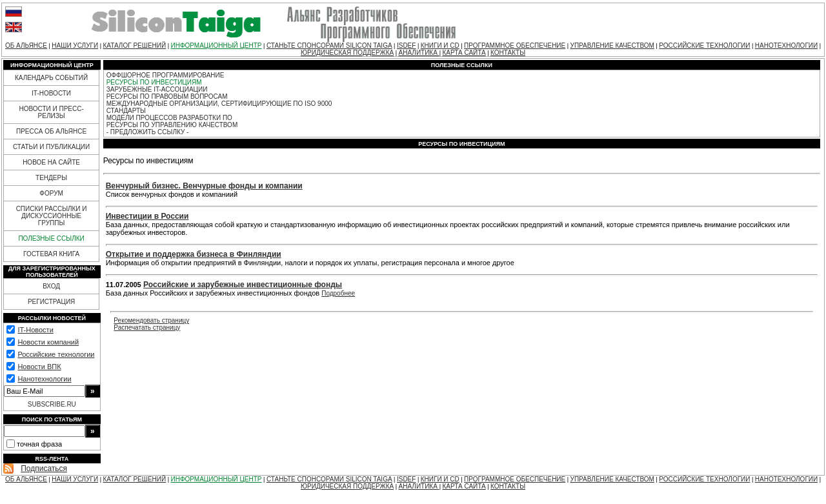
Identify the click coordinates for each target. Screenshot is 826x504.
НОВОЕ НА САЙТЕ (51, 162)
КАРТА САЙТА (464, 53)
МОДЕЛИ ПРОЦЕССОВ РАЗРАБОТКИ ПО (169, 118)
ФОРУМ (51, 193)
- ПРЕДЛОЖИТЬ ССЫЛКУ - (148, 132)
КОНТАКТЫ (508, 53)
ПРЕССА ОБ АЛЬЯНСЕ (51, 131)
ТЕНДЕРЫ (51, 178)
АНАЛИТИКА (419, 53)
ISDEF (406, 45)
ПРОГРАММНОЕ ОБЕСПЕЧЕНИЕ (515, 45)
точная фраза (39, 444)
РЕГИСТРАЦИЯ (51, 302)
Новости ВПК (39, 367)
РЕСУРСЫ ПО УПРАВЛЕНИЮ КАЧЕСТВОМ (172, 125)
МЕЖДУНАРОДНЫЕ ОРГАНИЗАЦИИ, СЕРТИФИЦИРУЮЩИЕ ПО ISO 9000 (219, 104)
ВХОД (51, 286)
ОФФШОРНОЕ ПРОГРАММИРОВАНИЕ (166, 75)
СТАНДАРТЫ (126, 111)
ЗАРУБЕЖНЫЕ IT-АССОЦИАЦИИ (157, 89)
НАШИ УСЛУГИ (75, 45)
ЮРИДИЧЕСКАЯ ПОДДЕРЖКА (347, 53)
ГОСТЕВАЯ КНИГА (51, 254)
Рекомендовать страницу (151, 320)
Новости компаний (48, 342)
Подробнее (338, 293)
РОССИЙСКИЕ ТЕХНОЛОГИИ (704, 45)
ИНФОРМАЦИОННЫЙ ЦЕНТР (217, 45)
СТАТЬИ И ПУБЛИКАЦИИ (51, 147)
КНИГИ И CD (440, 45)
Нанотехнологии (44, 379)
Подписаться (44, 469)
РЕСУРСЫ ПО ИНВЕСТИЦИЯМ (154, 82)
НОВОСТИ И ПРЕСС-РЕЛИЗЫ (51, 112)
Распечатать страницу (147, 328)
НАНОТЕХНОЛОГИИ (786, 45)
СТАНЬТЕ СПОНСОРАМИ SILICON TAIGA (329, 45)
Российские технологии (56, 354)
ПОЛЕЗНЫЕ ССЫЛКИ (51, 238)
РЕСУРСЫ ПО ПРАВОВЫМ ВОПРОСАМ (167, 96)
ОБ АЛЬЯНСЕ (26, 45)
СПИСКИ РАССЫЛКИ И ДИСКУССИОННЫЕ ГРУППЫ (52, 216)
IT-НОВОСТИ (51, 93)
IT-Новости (35, 330)
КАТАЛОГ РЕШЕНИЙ (134, 45)
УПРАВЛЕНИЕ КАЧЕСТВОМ (612, 45)
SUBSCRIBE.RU (52, 404)
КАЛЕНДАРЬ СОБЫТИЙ (51, 78)
